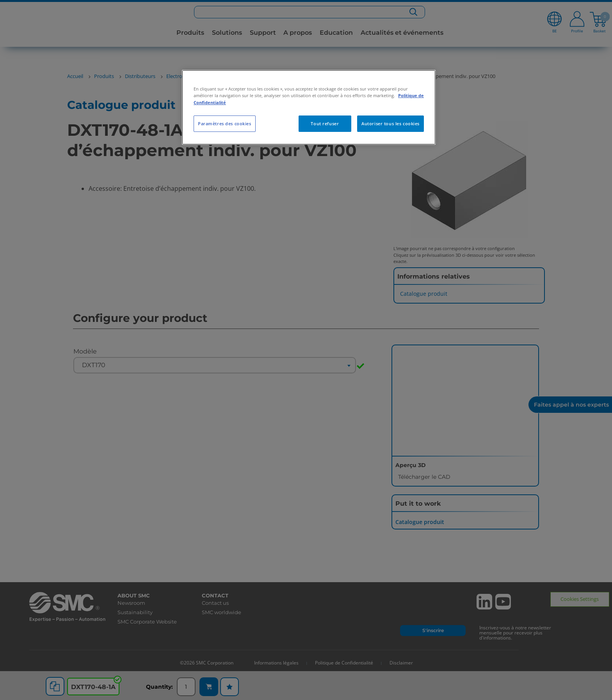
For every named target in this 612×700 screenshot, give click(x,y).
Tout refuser (325, 123)
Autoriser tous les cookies (391, 123)
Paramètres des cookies (225, 123)
